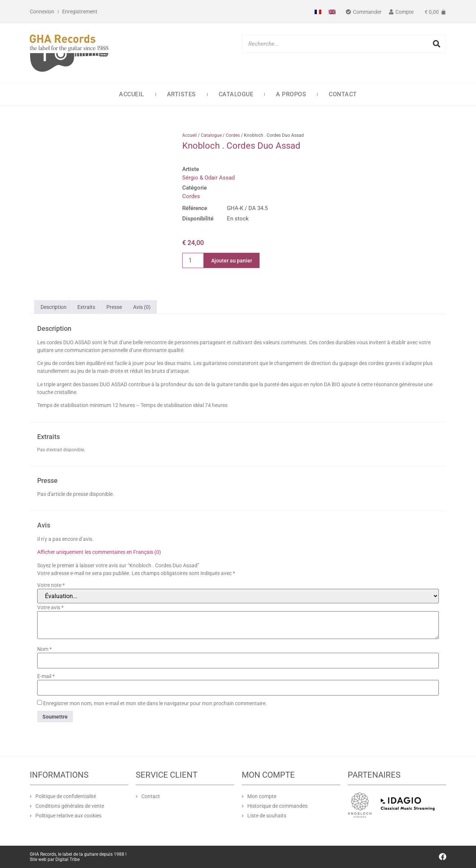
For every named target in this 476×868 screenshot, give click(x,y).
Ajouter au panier (232, 261)
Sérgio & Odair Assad (208, 178)
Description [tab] (54, 307)
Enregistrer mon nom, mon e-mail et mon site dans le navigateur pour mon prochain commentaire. (155, 703)
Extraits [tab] (86, 307)
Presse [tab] (114, 307)
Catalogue (236, 94)
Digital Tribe (67, 859)
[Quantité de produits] (193, 260)
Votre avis (50, 607)
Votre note (51, 585)
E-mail (46, 676)
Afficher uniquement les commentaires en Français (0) (99, 552)
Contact (343, 94)
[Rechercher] (437, 44)
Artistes (181, 94)
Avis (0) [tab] (142, 307)
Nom (44, 649)
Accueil (132, 94)
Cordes (233, 135)
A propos (291, 94)
